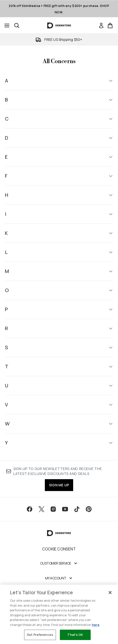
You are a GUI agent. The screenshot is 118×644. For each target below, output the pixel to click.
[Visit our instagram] (53, 509)
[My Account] (59, 578)
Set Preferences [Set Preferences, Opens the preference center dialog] (40, 635)
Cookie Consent (59, 549)
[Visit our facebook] (30, 509)
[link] (101, 25)
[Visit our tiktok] (77, 509)
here (96, 625)
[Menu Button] (7, 25)
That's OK (75, 635)
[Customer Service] (59, 563)
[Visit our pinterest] (89, 509)
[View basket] (110, 25)
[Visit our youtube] (65, 509)
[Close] (110, 593)
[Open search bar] (17, 25)
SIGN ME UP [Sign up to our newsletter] (59, 485)
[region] (59, 614)
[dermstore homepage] (59, 25)
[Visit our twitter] (41, 509)
